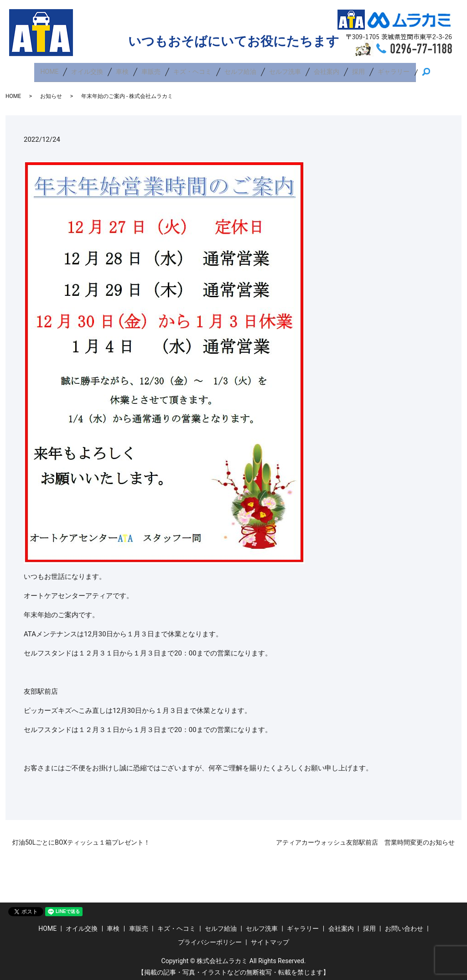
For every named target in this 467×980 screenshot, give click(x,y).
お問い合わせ (404, 924)
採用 (358, 69)
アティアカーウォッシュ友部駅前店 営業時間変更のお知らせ (365, 838)
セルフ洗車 (285, 69)
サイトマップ (270, 937)
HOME (50, 69)
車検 (122, 69)
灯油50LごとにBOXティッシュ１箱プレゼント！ (81, 838)
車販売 (151, 69)
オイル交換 (87, 69)
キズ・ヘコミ (192, 69)
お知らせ (51, 91)
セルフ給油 (240, 69)
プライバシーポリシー (210, 937)
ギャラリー (394, 69)
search (430, 70)
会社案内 (327, 69)
